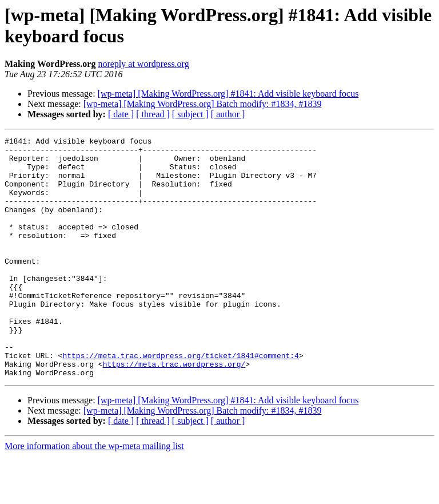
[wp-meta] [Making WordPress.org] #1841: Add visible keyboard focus (228, 94)
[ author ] (228, 114)
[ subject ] (190, 114)
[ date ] (121, 114)
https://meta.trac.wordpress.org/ (174, 410)
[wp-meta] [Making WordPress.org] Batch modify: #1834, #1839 (203, 104)
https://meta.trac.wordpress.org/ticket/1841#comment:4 (180, 400)
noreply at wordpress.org (143, 64)
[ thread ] (153, 114)
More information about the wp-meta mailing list (94, 494)
